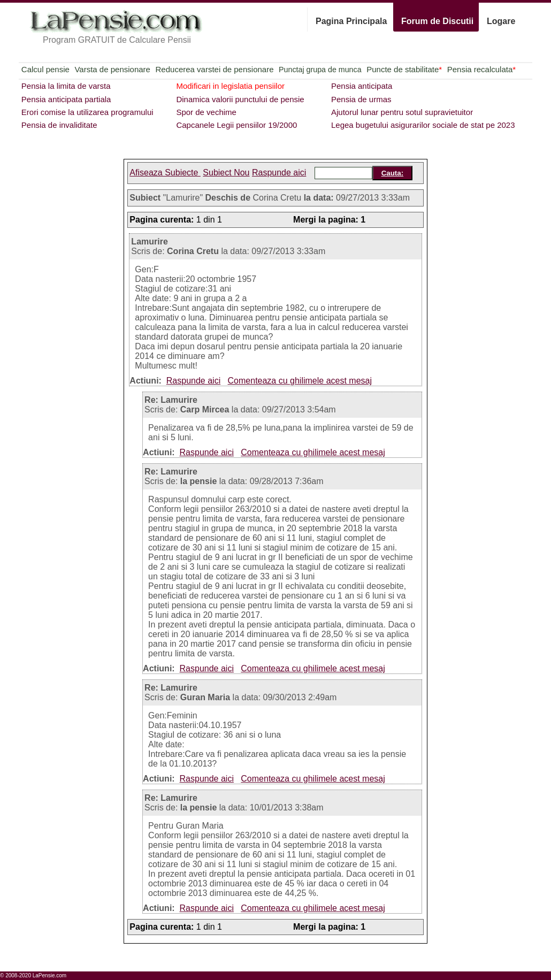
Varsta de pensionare (112, 69)
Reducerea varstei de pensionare (215, 69)
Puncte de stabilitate (404, 69)
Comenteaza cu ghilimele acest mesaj (300, 381)
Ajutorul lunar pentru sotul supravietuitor (402, 112)
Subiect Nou (226, 173)
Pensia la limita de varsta (66, 86)
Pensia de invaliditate (59, 125)
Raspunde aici (279, 173)
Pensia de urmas (361, 99)
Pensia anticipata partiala (66, 99)
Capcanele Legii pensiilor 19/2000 (236, 125)
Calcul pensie (45, 69)
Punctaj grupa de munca (320, 70)
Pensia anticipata (362, 86)
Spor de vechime (206, 112)
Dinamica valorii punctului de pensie (240, 99)
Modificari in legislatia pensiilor (230, 86)
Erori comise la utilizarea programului (87, 112)
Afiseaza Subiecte (165, 173)
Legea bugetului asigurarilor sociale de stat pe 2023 (423, 125)
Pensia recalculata (481, 69)
